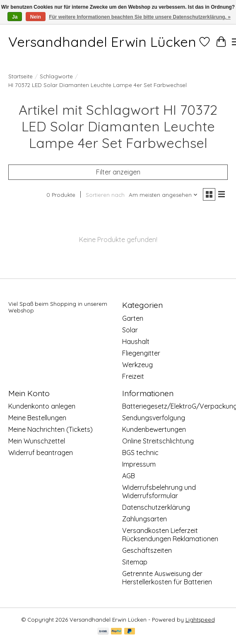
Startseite (20, 76)
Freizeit (133, 376)
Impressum (139, 464)
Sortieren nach (105, 195)
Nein (36, 17)
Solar (130, 330)
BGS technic (140, 453)
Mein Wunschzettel (37, 441)
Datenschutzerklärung (156, 507)
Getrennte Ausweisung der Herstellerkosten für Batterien (167, 578)
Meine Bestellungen (37, 418)
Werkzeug (137, 365)
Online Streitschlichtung (158, 441)
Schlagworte (56, 76)
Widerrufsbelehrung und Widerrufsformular (159, 491)
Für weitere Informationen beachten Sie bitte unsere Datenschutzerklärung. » (140, 17)
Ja (15, 17)
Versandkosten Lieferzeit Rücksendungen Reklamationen (170, 535)
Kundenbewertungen (154, 429)
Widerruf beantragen (41, 453)
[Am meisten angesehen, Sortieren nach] (163, 195)
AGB (129, 476)
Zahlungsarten (144, 519)
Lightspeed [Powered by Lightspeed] (200, 620)
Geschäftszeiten (147, 550)
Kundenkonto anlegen (42, 406)
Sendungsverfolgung (154, 418)
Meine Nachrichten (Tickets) (51, 429)
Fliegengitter (141, 353)
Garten (133, 318)
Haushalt (136, 341)
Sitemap (135, 562)
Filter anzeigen (118, 172)
